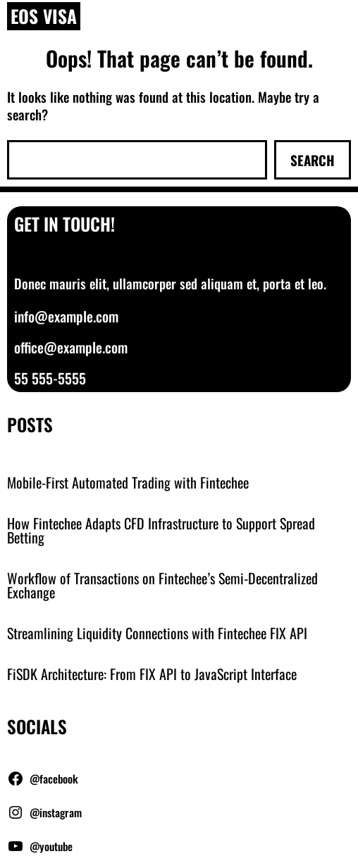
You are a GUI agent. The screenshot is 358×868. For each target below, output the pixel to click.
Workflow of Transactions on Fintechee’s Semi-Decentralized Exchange (162, 585)
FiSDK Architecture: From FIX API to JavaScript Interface (152, 674)
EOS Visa (44, 16)
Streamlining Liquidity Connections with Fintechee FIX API (157, 633)
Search (313, 160)
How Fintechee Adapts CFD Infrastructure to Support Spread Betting (161, 530)
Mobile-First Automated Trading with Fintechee (128, 482)
